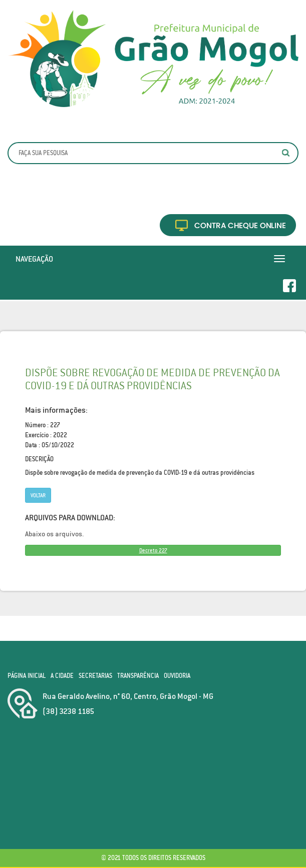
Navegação (34, 259)
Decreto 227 (153, 550)
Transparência (138, 676)
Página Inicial (27, 676)
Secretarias (95, 676)
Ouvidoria (177, 676)
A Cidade (62, 676)
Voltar (38, 495)
